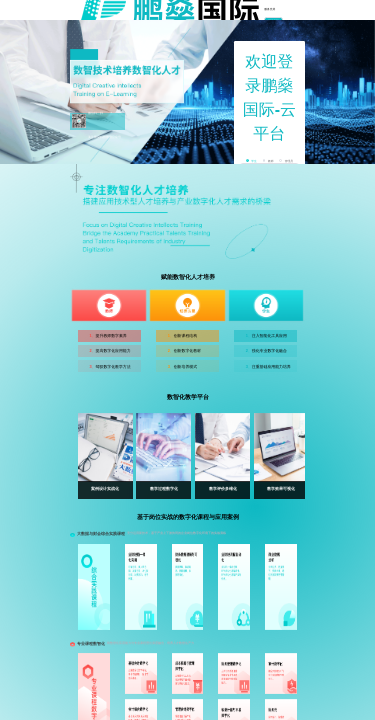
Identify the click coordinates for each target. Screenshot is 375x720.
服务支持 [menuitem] (269, 9)
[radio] (251, 161)
